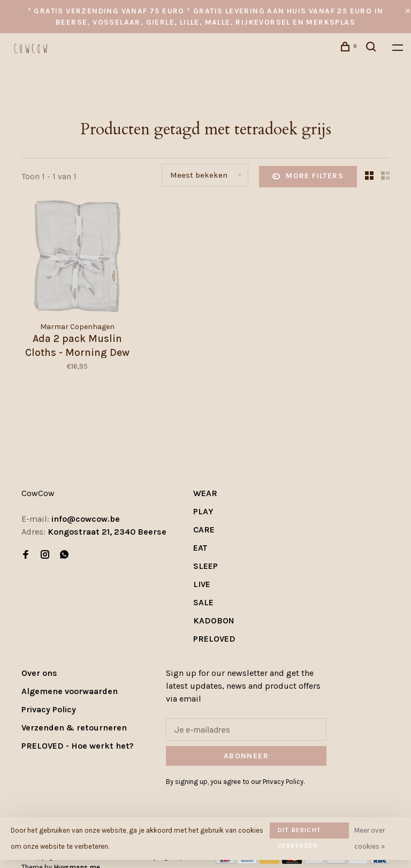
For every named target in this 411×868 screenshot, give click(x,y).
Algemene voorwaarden (70, 691)
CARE (204, 530)
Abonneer (246, 756)
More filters (308, 177)
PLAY (203, 511)
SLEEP (205, 566)
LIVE (202, 584)
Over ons (39, 673)
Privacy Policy (49, 709)
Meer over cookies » (370, 838)
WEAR (205, 493)
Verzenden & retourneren (74, 728)
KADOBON (214, 620)
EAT (200, 548)
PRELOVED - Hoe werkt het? (78, 746)
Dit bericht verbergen (299, 832)
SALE (203, 602)
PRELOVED (214, 639)
